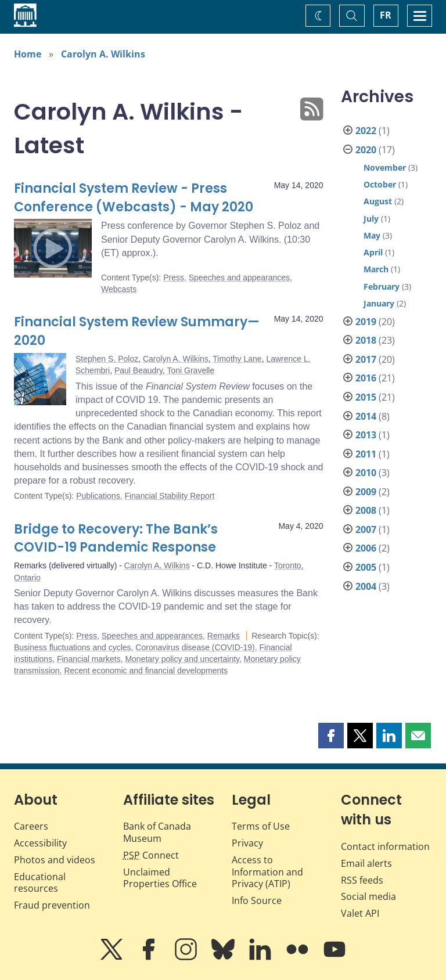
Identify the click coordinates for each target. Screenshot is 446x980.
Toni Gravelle (190, 370)
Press (174, 278)
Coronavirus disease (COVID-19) (195, 647)
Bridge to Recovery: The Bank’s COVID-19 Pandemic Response (116, 538)
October (380, 184)
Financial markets (89, 659)
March (376, 269)
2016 (366, 378)
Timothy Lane (237, 359)
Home (28, 54)
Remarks (224, 636)
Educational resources (40, 883)
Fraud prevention (52, 905)
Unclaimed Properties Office (160, 878)
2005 (366, 567)
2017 (366, 359)
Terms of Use (261, 826)
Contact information (385, 846)
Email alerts (366, 863)
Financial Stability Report (169, 496)
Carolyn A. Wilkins (103, 54)
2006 (366, 548)
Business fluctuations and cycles (73, 647)
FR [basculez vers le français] (386, 15)
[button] (331, 736)
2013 (366, 435)
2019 (366, 322)
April (373, 252)
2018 (366, 340)
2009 (366, 492)
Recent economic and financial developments (146, 671)
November (385, 167)
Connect (151, 855)
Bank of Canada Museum (157, 832)
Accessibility (40, 843)
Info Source (257, 900)
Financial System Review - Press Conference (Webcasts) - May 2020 (134, 198)
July (371, 219)
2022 (366, 131)
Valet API (360, 913)
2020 (366, 150)
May (372, 235)
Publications (98, 496)
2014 (366, 416)
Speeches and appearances (239, 278)
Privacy (247, 843)
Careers (31, 826)
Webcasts (119, 289)
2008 (366, 510)
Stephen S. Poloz (107, 359)
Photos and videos (55, 860)
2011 (366, 454)
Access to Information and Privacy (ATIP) (267, 872)
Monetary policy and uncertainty (182, 659)
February (382, 287)
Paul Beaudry (139, 370)
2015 (366, 397)
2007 (366, 529)
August (378, 201)
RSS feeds (362, 880)
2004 (366, 586)
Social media (368, 896)
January (379, 303)
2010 (366, 473)
